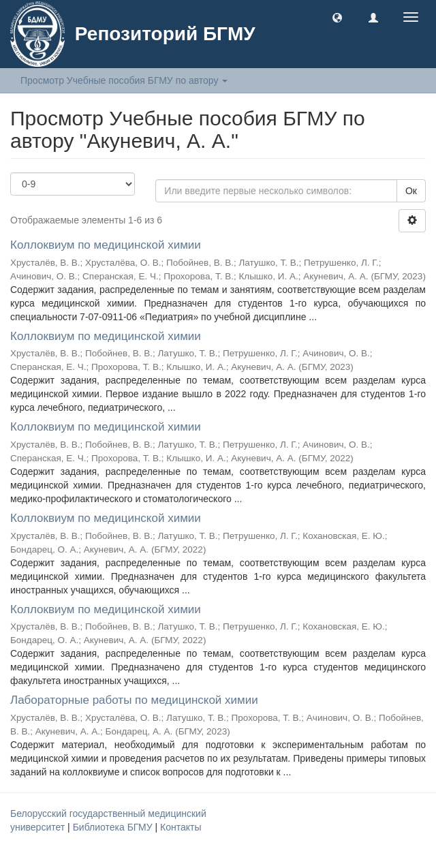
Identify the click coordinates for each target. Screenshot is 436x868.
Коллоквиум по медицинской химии (106, 245)
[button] (337, 17)
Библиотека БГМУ (114, 827)
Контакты (181, 827)
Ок (411, 191)
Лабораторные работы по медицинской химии (134, 700)
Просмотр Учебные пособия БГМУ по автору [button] (124, 80)
